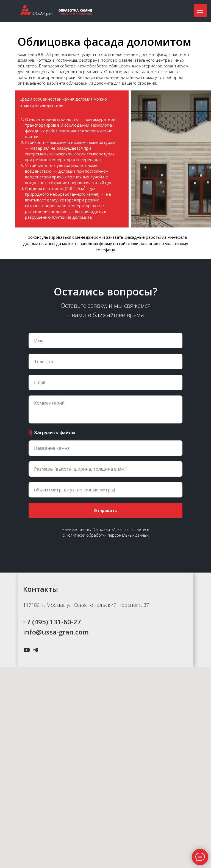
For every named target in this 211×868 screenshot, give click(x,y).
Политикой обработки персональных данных (107, 535)
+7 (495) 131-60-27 (52, 622)
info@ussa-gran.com (56, 632)
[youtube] (27, 650)
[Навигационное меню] (200, 11)
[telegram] (35, 650)
